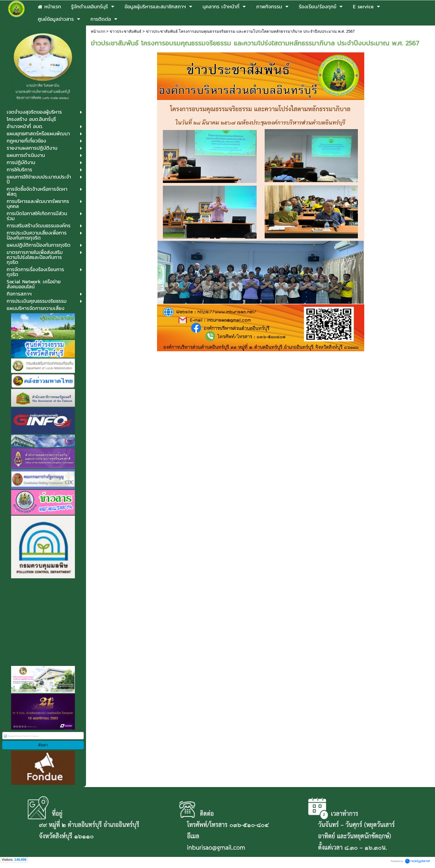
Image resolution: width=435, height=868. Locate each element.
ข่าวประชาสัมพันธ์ (126, 31)
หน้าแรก (98, 31)
